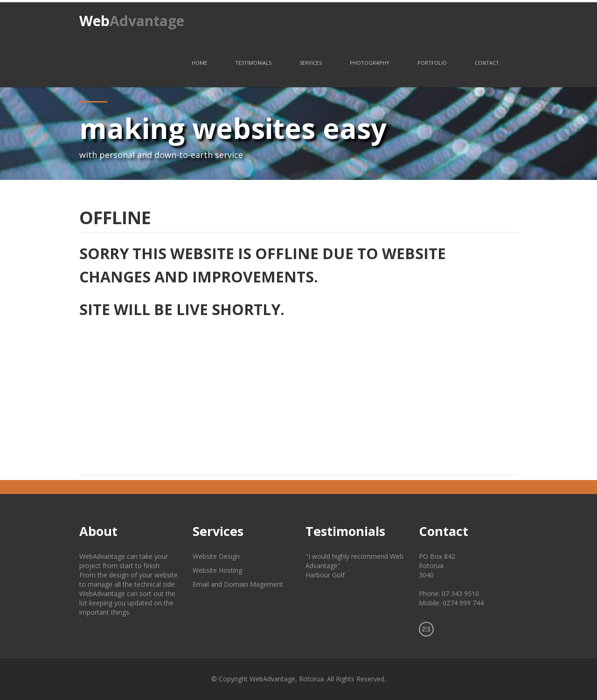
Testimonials (253, 63)
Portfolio (432, 63)
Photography (370, 63)
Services (311, 63)
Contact (487, 63)
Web (132, 21)
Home (199, 63)
